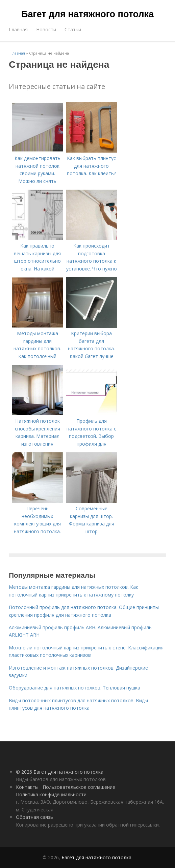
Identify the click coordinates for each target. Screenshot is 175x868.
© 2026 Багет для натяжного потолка (60, 772)
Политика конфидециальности (51, 794)
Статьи (73, 29)
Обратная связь (34, 817)
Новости (46, 29)
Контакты (27, 787)
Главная (18, 29)
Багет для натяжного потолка (87, 14)
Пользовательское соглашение (79, 787)
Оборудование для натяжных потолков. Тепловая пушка (74, 688)
